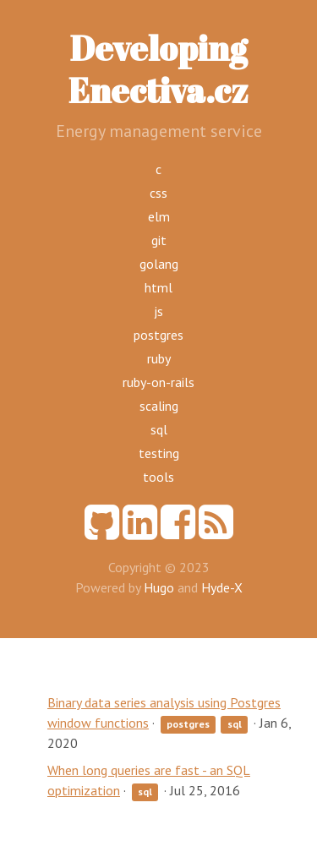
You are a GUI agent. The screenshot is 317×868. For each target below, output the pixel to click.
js (158, 311)
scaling (159, 406)
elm (159, 216)
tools (158, 477)
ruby (159, 358)
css (158, 193)
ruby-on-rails (158, 382)
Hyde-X (222, 587)
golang (159, 264)
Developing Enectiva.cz (158, 69)
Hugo (159, 587)
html (158, 287)
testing (159, 453)
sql (159, 429)
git (159, 240)
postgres (158, 335)
